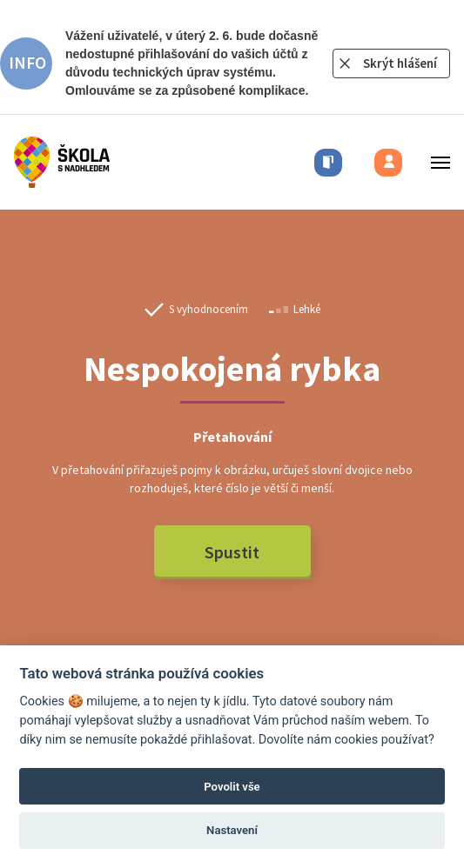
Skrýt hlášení (400, 63)
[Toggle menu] (435, 162)
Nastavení (232, 830)
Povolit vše (232, 787)
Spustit (232, 552)
